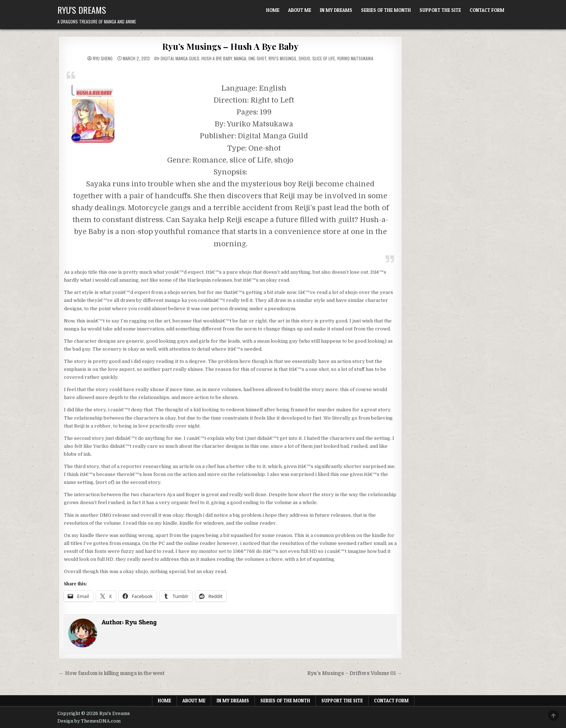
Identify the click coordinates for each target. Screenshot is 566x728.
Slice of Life (324, 58)
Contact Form (487, 10)
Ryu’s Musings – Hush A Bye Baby (230, 46)
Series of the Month (386, 10)
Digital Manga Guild (180, 58)
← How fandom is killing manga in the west (112, 673)
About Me (300, 10)
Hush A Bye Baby (217, 58)
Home (273, 10)
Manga (240, 58)
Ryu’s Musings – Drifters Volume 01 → (355, 673)
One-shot (257, 58)
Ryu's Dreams (82, 10)
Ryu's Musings (282, 58)
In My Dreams (336, 10)
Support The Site (440, 10)
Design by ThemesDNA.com (89, 721)
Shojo (304, 58)
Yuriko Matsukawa (355, 58)
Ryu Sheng (103, 58)
